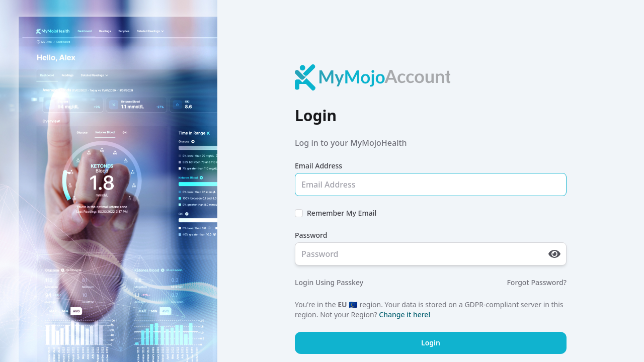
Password (311, 235)
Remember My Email (342, 213)
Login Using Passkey (329, 282)
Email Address (318, 166)
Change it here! (405, 314)
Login (431, 343)
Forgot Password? (537, 282)
